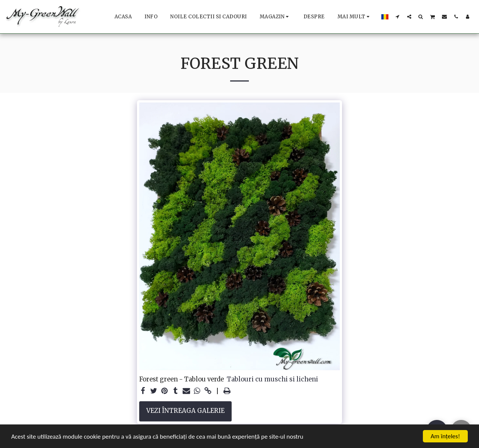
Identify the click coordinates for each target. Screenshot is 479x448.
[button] (398, 16)
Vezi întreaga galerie (185, 411)
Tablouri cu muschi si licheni (272, 379)
